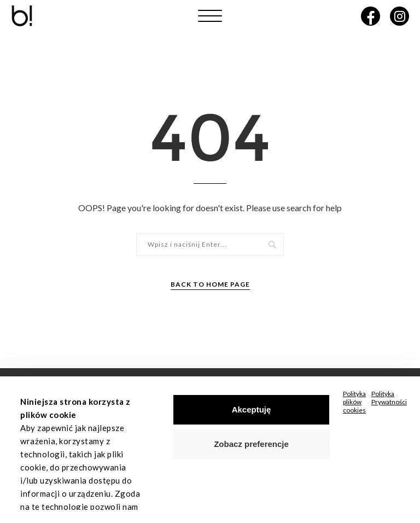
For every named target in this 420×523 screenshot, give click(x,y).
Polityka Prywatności (389, 398)
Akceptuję (252, 409)
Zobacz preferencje (251, 444)
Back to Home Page (210, 284)
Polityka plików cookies (354, 402)
